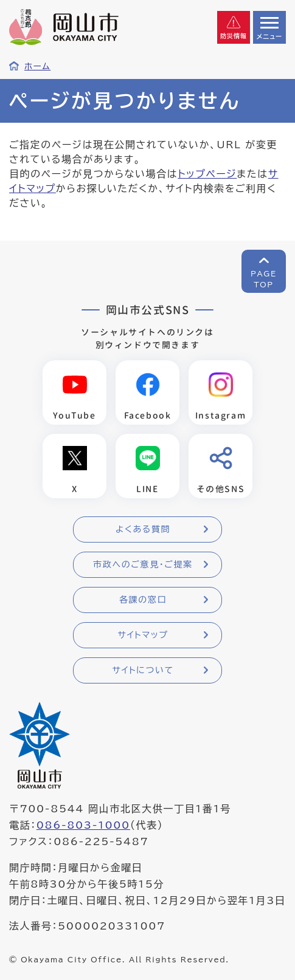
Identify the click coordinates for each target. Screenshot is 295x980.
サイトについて (143, 670)
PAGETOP (264, 279)
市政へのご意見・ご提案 (143, 564)
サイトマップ (143, 635)
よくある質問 (143, 529)
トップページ (207, 174)
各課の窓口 (143, 600)
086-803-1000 (83, 825)
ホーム (37, 66)
